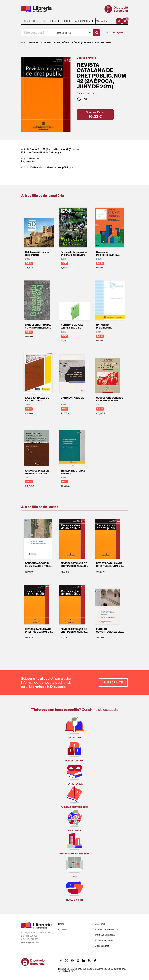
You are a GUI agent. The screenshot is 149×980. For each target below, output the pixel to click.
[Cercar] (97, 33)
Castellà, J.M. (38, 149)
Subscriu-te (113, 682)
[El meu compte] (119, 21)
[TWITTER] (66, 961)
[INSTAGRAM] (78, 961)
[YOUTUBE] (72, 961)
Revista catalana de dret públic (51, 167)
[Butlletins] (89, 961)
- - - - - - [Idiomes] (105, 21)
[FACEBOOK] (61, 961)
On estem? (64, 929)
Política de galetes (104, 940)
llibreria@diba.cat (30, 943)
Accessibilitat (102, 946)
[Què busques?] (38, 33)
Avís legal (100, 924)
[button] (125, 21)
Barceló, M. (62, 149)
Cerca (114, 33)
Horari (61, 924)
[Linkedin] (84, 961)
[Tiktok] (95, 961)
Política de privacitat (105, 935)
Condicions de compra (107, 929)
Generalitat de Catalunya (46, 152)
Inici (23, 43)
